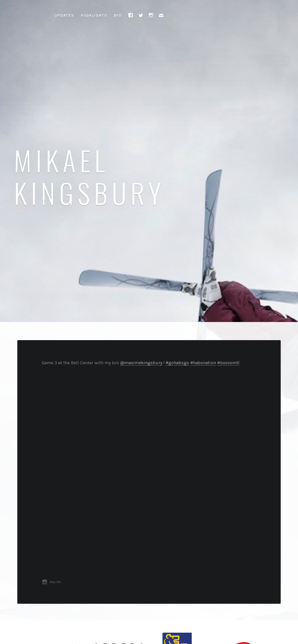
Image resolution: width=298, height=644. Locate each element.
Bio (118, 15)
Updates (64, 15)
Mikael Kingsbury (89, 176)
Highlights (94, 15)
